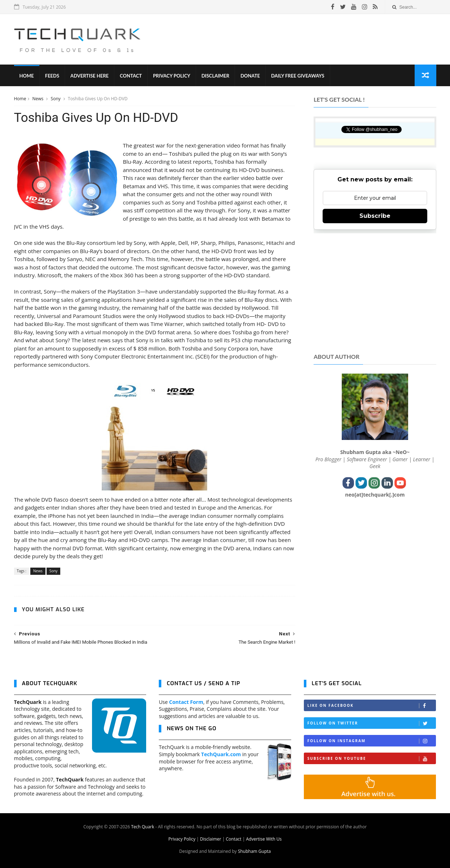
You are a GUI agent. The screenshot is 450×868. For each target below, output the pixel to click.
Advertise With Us (264, 839)
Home (27, 76)
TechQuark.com (221, 754)
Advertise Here (89, 76)
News (39, 99)
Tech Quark (143, 827)
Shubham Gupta (254, 851)
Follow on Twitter (372, 723)
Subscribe (375, 216)
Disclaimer (215, 76)
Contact (131, 76)
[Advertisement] (305, 39)
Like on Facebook (372, 706)
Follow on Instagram (372, 741)
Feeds (52, 76)
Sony (56, 99)
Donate (250, 76)
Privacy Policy (172, 76)
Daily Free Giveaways (298, 76)
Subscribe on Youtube (372, 759)
